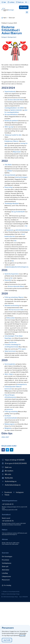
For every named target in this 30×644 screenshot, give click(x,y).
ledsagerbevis (22, 384)
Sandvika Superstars (12, 274)
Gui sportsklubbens (11, 114)
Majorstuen (17, 152)
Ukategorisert (12, 37)
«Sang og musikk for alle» (13, 135)
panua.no (10, 409)
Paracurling (8, 187)
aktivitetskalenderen (22, 230)
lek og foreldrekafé (18, 212)
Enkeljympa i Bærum (12, 141)
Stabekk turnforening (12, 305)
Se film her (13, 342)
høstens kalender (16, 110)
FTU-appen (22, 349)
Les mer (22, 637)
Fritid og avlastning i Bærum (14, 297)
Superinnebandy (10, 92)
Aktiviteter (6, 570)
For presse (5, 560)
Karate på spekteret (11, 121)
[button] (27, 12)
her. (15, 241)
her (26, 226)
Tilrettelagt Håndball (12, 203)
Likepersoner (6, 576)
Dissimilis (8, 280)
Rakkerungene (9, 424)
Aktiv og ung (9, 127)
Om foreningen (7, 557)
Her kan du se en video (16, 310)
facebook (10, 230)
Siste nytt (5, 566)
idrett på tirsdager (21, 177)
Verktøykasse (7, 563)
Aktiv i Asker (9, 374)
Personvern (6, 580)
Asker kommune (10, 351)
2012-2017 (5, 437)
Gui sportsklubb (10, 175)
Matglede (8, 428)
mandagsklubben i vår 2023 (14, 108)
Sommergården (10, 364)
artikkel (10, 171)
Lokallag (5, 573)
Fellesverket (11, 318)
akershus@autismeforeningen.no (17, 267)
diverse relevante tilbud (16, 100)
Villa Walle (8, 165)
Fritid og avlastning (11, 412)
